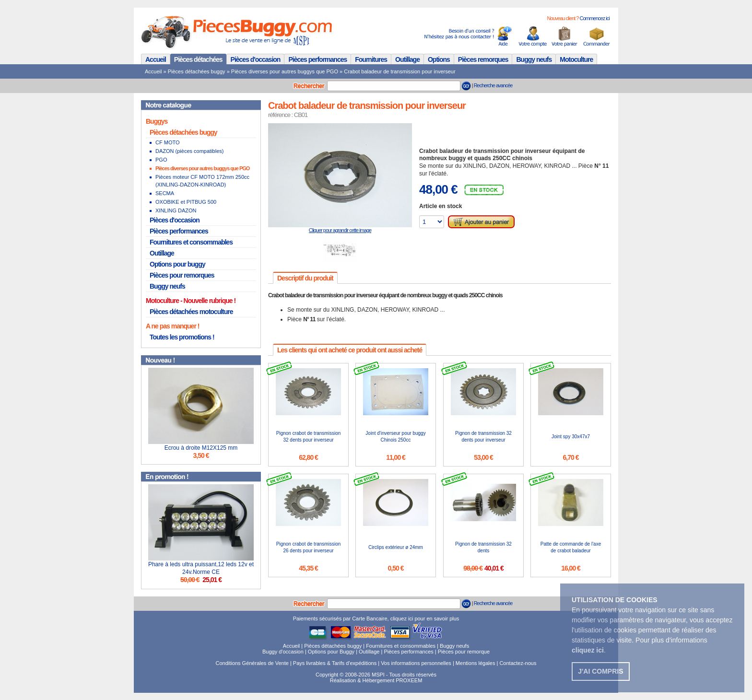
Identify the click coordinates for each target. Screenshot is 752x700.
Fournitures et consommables (191, 242)
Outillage (407, 59)
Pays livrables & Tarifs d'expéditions (335, 663)
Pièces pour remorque (464, 652)
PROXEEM (409, 680)
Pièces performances (317, 59)
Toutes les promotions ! (182, 337)
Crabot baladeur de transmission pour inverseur (399, 71)
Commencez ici (594, 18)
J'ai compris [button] (600, 671)
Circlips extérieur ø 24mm (396, 547)
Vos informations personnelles (416, 663)
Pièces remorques (483, 59)
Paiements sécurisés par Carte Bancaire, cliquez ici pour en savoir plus (376, 618)
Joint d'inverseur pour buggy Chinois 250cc (395, 437)
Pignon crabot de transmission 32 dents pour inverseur (309, 437)
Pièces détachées (198, 59)
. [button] (589, 650)
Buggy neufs (534, 59)
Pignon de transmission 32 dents (483, 547)
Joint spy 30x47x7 (571, 437)
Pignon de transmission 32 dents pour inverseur (483, 437)
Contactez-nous (518, 663)
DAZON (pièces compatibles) (189, 151)
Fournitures (371, 59)
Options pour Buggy (331, 652)
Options (439, 59)
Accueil (156, 59)
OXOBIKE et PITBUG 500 (186, 202)
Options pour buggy (177, 264)
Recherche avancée (493, 85)
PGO (161, 160)
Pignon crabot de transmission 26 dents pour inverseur (309, 547)
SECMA (165, 193)
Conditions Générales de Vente (252, 663)
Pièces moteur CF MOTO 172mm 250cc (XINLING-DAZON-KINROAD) (202, 181)
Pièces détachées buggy (197, 71)
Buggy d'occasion (283, 652)
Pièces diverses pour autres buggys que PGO (285, 71)
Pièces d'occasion (256, 59)
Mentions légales (476, 663)
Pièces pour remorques (182, 275)
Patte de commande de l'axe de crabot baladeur (571, 547)
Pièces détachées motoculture (191, 312)
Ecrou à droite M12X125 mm (201, 448)
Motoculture (576, 59)
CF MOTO (168, 142)
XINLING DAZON (176, 210)
